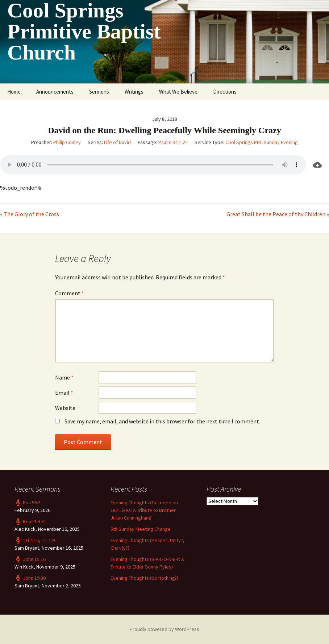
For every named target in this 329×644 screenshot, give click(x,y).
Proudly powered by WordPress (164, 629)
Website (65, 408)
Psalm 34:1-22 (173, 142)
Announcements (55, 92)
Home (14, 92)
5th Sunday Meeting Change (141, 529)
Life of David (117, 142)
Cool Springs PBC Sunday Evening (262, 142)
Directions (225, 92)
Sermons (99, 92)
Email (64, 393)
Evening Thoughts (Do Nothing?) (144, 578)
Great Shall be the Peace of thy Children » (278, 214)
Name (64, 377)
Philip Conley (67, 142)
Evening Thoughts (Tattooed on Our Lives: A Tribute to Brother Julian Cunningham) (144, 510)
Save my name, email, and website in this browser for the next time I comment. (162, 421)
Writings (134, 92)
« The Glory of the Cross (30, 214)
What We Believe (178, 92)
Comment (70, 293)
